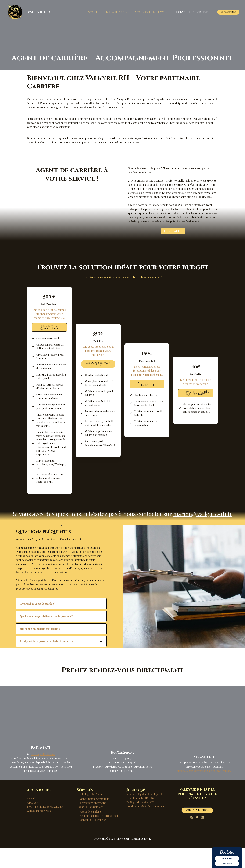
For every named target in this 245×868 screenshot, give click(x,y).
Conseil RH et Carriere (194, 12)
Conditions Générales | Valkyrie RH (147, 826)
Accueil (97, 12)
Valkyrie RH (40, 12)
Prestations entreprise (93, 822)
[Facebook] (189, 837)
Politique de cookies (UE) (141, 822)
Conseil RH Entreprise (93, 839)
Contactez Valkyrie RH (40, 830)
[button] (129, 12)
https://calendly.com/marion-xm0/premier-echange (204, 790)
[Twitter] (197, 837)
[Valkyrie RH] (15, 12)
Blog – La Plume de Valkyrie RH (45, 826)
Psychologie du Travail (154, 12)
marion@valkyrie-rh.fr (203, 533)
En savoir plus (119, 12)
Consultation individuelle (95, 819)
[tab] (61, 623)
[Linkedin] (205, 837)
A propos (32, 822)
